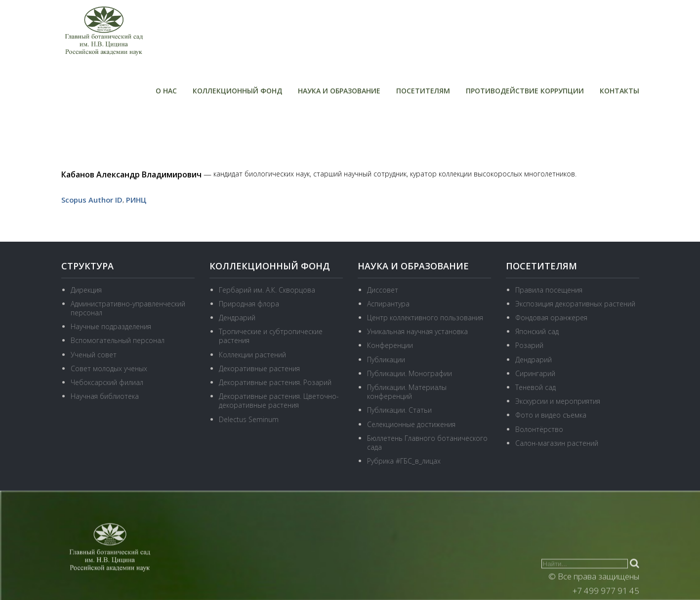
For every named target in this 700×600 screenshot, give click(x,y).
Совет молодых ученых (109, 368)
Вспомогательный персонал (118, 340)
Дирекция (86, 289)
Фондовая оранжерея (551, 317)
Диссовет (383, 289)
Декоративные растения (259, 368)
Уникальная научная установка (417, 331)
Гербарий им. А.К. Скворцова (267, 289)
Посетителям (423, 91)
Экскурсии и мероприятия (558, 401)
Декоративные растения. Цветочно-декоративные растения (279, 400)
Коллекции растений (252, 354)
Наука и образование (339, 91)
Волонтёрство (539, 428)
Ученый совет (94, 354)
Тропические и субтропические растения (271, 335)
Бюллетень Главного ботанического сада (427, 442)
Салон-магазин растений (557, 443)
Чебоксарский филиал (107, 382)
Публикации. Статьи (399, 409)
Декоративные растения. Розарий (275, 382)
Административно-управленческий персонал (128, 308)
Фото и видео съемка (551, 414)
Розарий (529, 345)
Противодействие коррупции (525, 91)
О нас (166, 91)
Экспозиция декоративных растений (575, 303)
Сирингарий (535, 373)
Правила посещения (549, 289)
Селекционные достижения (411, 423)
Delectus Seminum (249, 418)
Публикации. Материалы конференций (407, 391)
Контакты (619, 91)
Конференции (390, 345)
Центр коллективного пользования (425, 317)
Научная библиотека (105, 396)
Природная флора (249, 303)
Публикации (386, 359)
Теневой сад (535, 387)
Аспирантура (388, 303)
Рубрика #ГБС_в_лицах (404, 460)
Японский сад (537, 331)
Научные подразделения (111, 326)
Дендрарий (237, 317)
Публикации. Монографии (410, 373)
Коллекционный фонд (237, 91)
